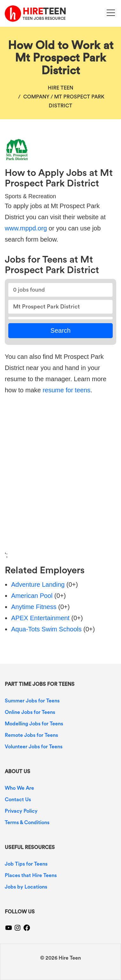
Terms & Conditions (27, 823)
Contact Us (18, 800)
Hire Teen (60, 88)
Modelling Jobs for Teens (34, 724)
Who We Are (19, 788)
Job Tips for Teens (26, 864)
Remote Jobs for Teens (31, 735)
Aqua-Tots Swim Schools (46, 629)
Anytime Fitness (34, 607)
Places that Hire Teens (31, 875)
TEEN (44, 11)
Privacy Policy (21, 811)
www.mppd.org (26, 228)
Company (36, 97)
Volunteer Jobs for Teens (34, 747)
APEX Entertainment (40, 618)
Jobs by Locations (26, 887)
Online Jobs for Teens (30, 712)
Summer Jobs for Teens (32, 701)
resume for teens (67, 390)
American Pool (32, 596)
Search (60, 330)
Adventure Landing (38, 584)
